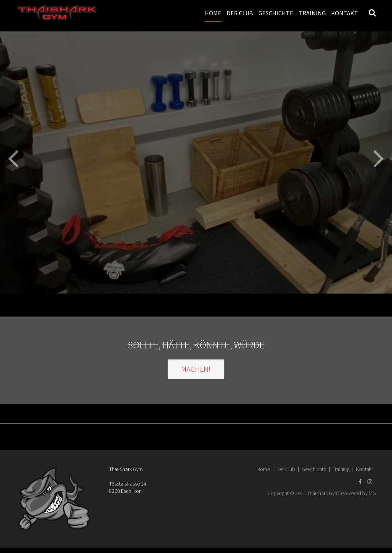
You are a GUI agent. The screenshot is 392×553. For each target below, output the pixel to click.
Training (312, 13)
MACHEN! (196, 369)
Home (213, 13)
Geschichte (276, 13)
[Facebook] (360, 482)
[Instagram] (370, 482)
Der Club (240, 13)
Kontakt (345, 13)
